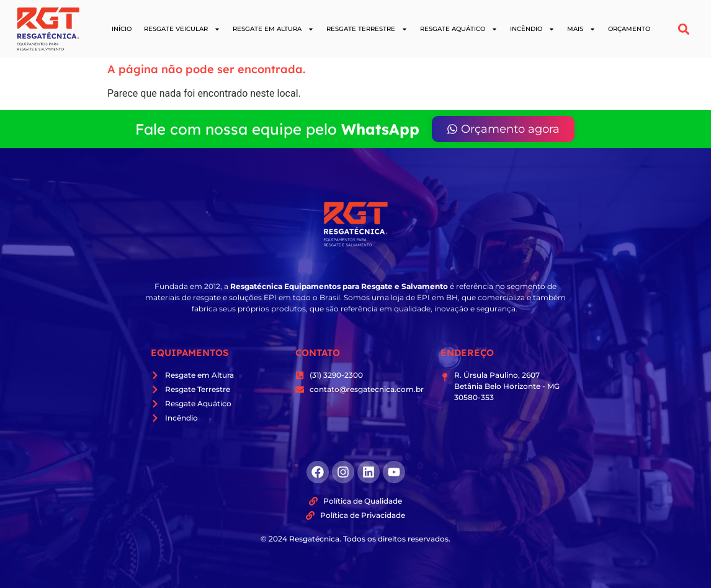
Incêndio (532, 29)
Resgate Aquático (459, 29)
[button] (684, 29)
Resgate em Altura (273, 29)
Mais (581, 29)
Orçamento (629, 29)
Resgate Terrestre (367, 29)
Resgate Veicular (182, 29)
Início (122, 29)
